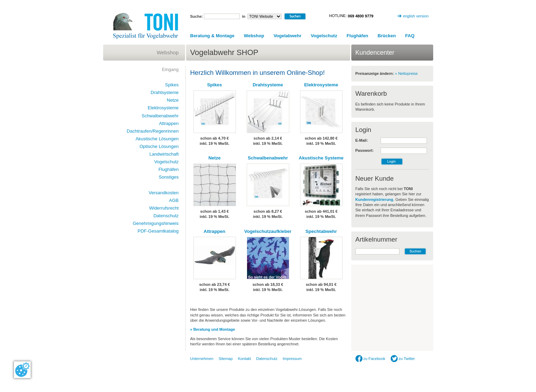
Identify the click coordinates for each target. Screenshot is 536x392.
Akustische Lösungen (157, 139)
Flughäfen (357, 36)
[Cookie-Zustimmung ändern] (22, 370)
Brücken (387, 36)
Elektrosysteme (321, 85)
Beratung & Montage (212, 36)
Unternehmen (202, 359)
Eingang (170, 69)
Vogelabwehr (288, 36)
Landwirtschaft (164, 154)
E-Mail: (362, 140)
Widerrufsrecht (164, 208)
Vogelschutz (324, 36)
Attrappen (214, 231)
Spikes (215, 85)
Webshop (254, 36)
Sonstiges (169, 177)
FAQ (410, 36)
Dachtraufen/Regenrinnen (153, 131)
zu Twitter (403, 359)
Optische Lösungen (159, 146)
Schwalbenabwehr (268, 158)
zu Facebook (370, 359)
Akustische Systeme (321, 158)
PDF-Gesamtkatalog (158, 231)
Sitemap (225, 359)
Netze (215, 158)
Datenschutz (166, 216)
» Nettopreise (406, 73)
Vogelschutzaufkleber (268, 231)
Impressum (292, 359)
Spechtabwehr (321, 231)
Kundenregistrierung (374, 199)
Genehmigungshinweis (156, 223)
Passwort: (365, 150)
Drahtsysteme (268, 85)
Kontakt (244, 359)
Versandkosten (163, 193)
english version (416, 16)
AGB (174, 200)
